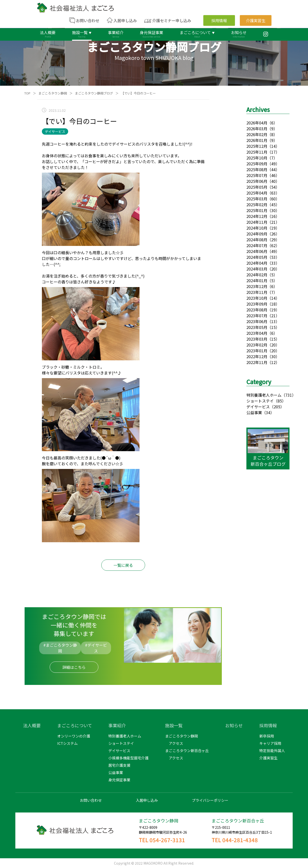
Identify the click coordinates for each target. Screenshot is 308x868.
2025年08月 (257, 169)
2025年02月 (257, 205)
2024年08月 (257, 240)
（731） (289, 395)
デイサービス (258, 407)
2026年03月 (257, 129)
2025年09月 (257, 164)
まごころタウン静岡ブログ (94, 93)
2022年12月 (257, 356)
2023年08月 (257, 310)
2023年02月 (257, 345)
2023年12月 (257, 286)
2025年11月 (257, 152)
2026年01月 (257, 140)
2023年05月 (257, 327)
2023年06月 (257, 321)
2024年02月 (257, 275)
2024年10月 (257, 228)
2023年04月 (257, 333)
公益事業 (254, 412)
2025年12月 (257, 146)
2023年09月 (257, 304)
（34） (268, 412)
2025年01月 (257, 210)
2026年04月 (257, 123)
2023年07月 (257, 316)
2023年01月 (257, 351)
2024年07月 (257, 245)
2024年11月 (257, 222)
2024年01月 (257, 280)
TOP (27, 93)
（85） (280, 401)
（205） (277, 407)
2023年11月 (257, 292)
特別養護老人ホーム (264, 395)
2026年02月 (257, 134)
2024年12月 (257, 216)
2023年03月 (257, 339)
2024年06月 (257, 251)
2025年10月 (257, 158)
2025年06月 (257, 181)
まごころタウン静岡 (53, 93)
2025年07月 (257, 175)
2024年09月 (257, 234)
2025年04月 (257, 193)
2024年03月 (257, 269)
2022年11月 (257, 362)
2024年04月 (257, 263)
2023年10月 (257, 298)
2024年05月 (257, 257)
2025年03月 (257, 199)
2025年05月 (257, 187)
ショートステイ (260, 401)
